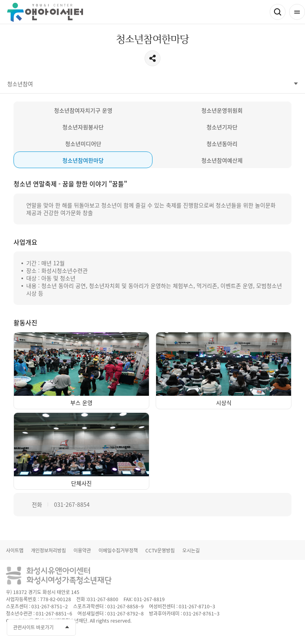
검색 (278, 12)
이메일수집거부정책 (118, 550)
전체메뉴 (297, 12)
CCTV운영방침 (160, 550)
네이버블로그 (292, 626)
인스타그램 (278, 626)
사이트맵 (15, 550)
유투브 (263, 626)
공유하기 (152, 58)
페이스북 (248, 626)
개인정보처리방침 (48, 550)
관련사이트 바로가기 (33, 627)
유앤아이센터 (45, 12)
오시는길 (191, 550)
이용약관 (82, 550)
